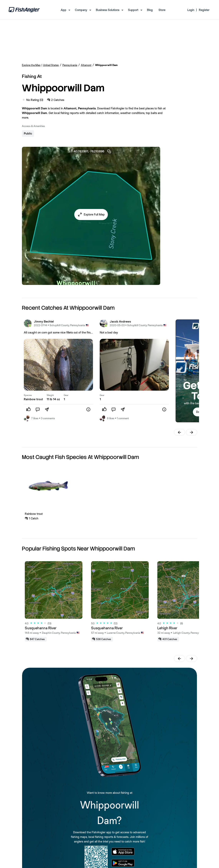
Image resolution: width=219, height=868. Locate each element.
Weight (50, 395)
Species (28, 395)
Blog (150, 10)
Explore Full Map (94, 214)
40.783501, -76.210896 (93, 151)
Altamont (86, 65)
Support (133, 10)
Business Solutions (108, 10)
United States (51, 65)
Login (191, 10)
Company (81, 10)
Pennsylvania (70, 65)
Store (162, 10)
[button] (91, 215)
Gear (66, 395)
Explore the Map (31, 65)
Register (204, 10)
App (63, 10)
